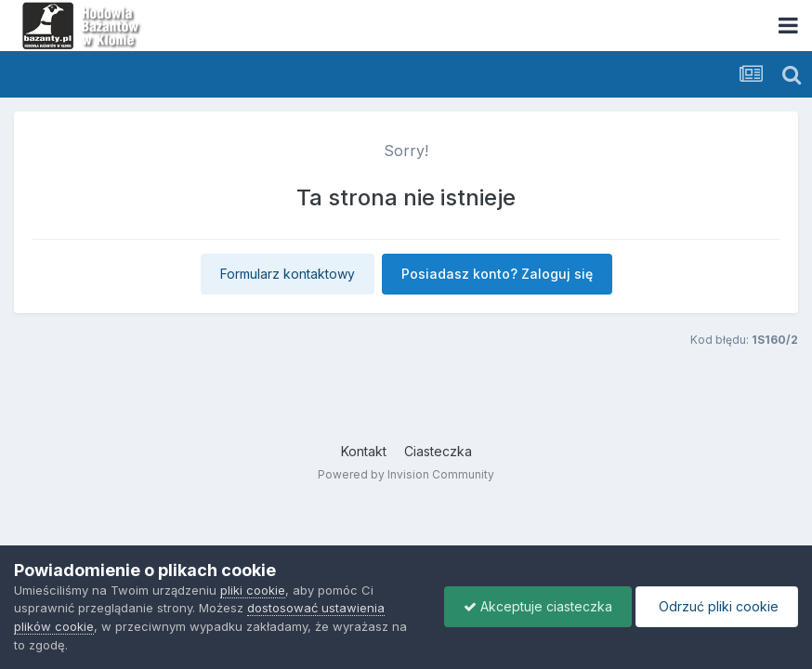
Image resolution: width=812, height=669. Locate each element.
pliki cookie (253, 590)
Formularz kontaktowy (288, 274)
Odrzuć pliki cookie (717, 606)
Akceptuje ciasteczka (538, 606)
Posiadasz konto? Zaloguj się (497, 274)
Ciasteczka (438, 451)
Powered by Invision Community (406, 474)
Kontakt (364, 451)
